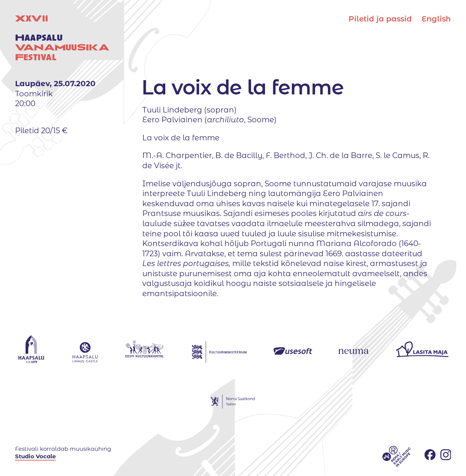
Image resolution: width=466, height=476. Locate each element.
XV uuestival (62, 38)
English (436, 19)
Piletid (380, 19)
